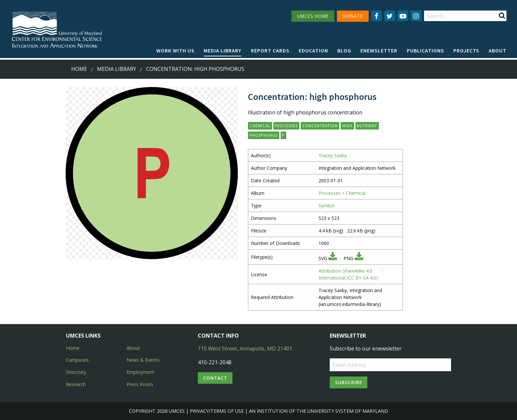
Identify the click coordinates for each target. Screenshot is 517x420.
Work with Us (175, 50)
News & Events (143, 360)
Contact (215, 378)
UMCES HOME (313, 16)
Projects (466, 50)
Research (76, 384)
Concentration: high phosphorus (195, 69)
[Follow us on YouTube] (403, 16)
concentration (320, 126)
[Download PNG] (359, 258)
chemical (260, 126)
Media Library (223, 50)
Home (79, 69)
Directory (76, 372)
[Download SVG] (333, 258)
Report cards (270, 50)
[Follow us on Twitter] (390, 16)
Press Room (140, 384)
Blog (344, 50)
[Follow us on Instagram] (416, 16)
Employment (140, 372)
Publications (426, 50)
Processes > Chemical (342, 193)
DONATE (353, 16)
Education (313, 50)
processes (286, 126)
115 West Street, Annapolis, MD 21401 (245, 348)
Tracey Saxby (333, 155)
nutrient (367, 126)
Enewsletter (379, 50)
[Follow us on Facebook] (377, 16)
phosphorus (264, 135)
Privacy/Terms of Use (217, 411)
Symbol (326, 206)
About (498, 50)
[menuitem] (175, 51)
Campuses (77, 360)
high (347, 126)
